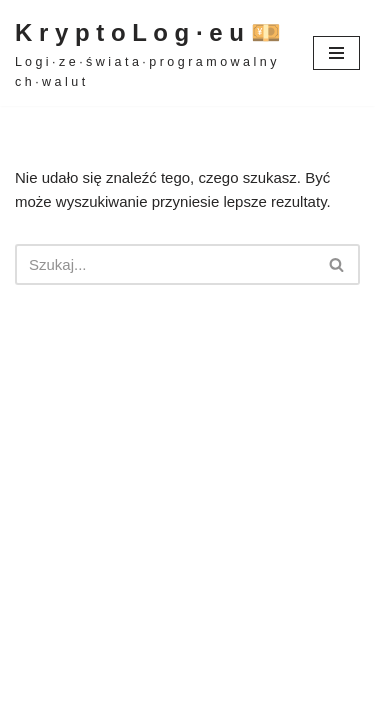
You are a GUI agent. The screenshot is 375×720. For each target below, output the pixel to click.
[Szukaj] (165, 264)
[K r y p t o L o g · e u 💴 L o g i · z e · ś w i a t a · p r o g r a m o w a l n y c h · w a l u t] (149, 53)
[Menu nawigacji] (336, 53)
